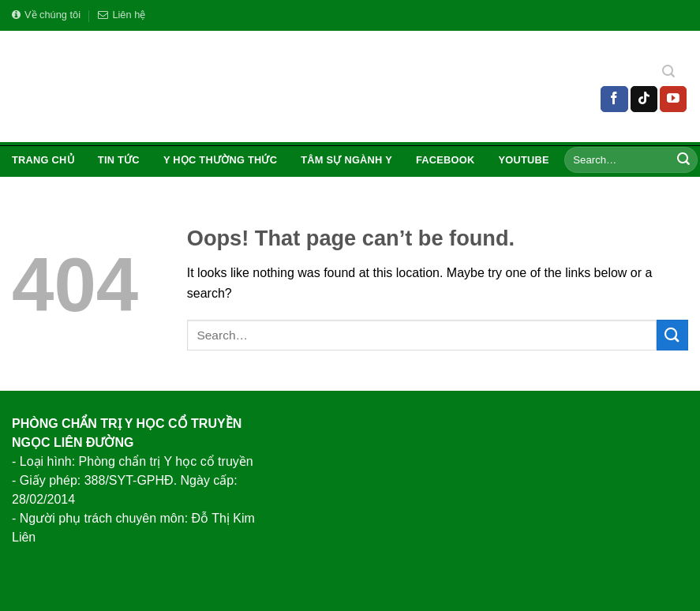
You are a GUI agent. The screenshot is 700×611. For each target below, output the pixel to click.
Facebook (445, 160)
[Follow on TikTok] (644, 99)
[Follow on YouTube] (673, 99)
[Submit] (683, 160)
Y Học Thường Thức (220, 160)
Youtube (524, 160)
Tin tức (119, 160)
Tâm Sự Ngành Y (346, 160)
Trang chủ (43, 160)
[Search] (668, 73)
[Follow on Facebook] (614, 99)
